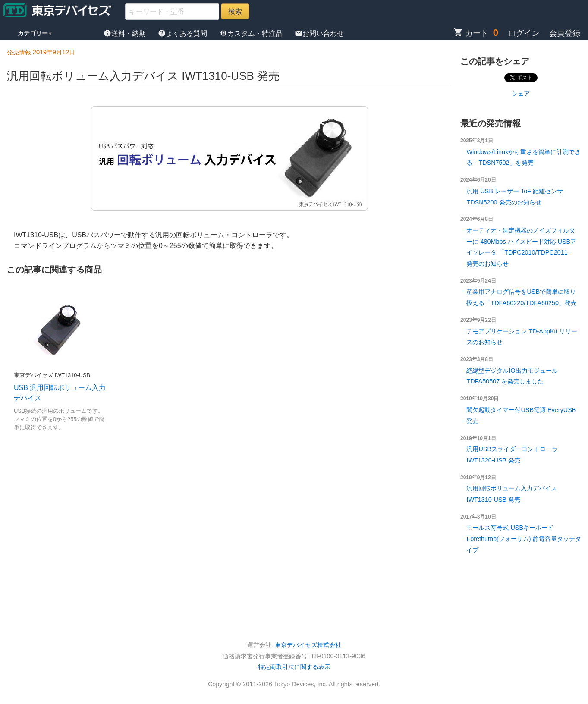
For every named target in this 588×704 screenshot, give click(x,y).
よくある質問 (183, 33)
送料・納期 (126, 33)
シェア (521, 94)
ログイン (524, 33)
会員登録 (565, 33)
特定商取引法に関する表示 (294, 667)
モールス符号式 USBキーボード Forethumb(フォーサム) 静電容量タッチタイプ (524, 539)
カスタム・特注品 (252, 33)
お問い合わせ (319, 33)
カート (471, 33)
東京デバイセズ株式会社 (308, 645)
